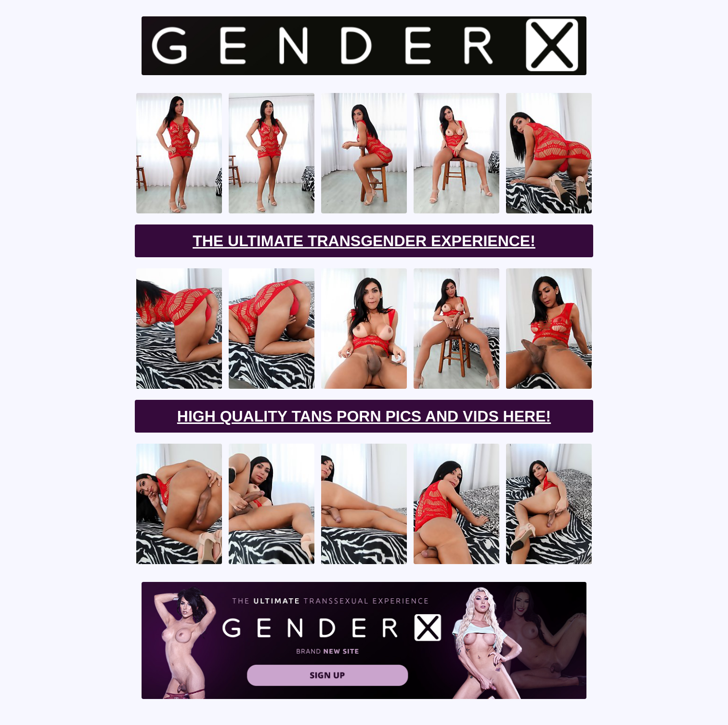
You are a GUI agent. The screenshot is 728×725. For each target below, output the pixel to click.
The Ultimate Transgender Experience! (364, 241)
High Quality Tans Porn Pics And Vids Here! (364, 416)
